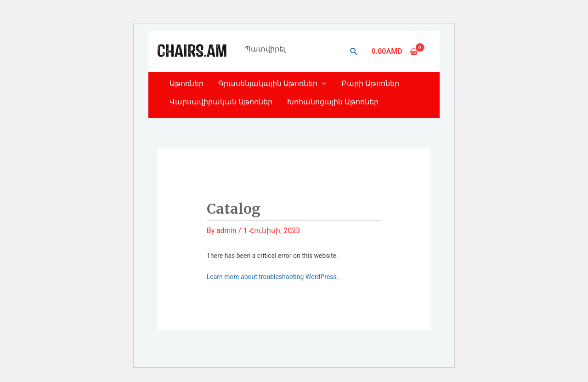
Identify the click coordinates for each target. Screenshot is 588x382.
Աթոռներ (187, 83)
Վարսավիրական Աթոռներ (221, 102)
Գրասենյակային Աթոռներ (272, 83)
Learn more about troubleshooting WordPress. (273, 277)
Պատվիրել (265, 49)
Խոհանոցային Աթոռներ (333, 102)
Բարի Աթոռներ (370, 83)
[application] (322, 83)
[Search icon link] (354, 52)
